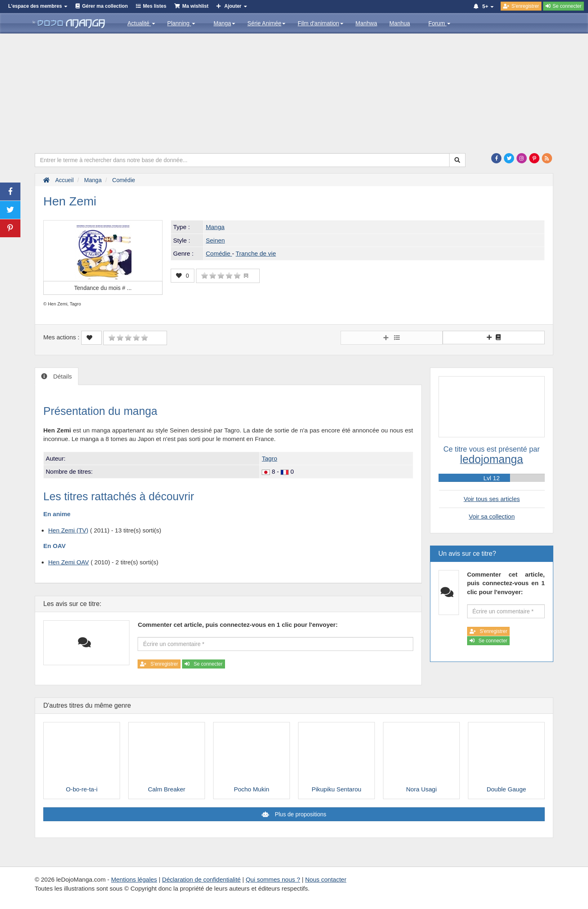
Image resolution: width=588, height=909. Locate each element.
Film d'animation (321, 23)
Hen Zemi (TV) (68, 530)
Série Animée (266, 23)
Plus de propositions (300, 814)
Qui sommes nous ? (273, 879)
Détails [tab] (62, 376)
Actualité (141, 23)
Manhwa (366, 23)
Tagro (269, 458)
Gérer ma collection (105, 6)
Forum (439, 23)
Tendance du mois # (103, 288)
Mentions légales (134, 879)
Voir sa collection (492, 516)
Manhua (400, 23)
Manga (224, 23)
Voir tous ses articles (492, 499)
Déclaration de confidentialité (202, 879)
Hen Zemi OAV (69, 562)
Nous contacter (326, 879)
